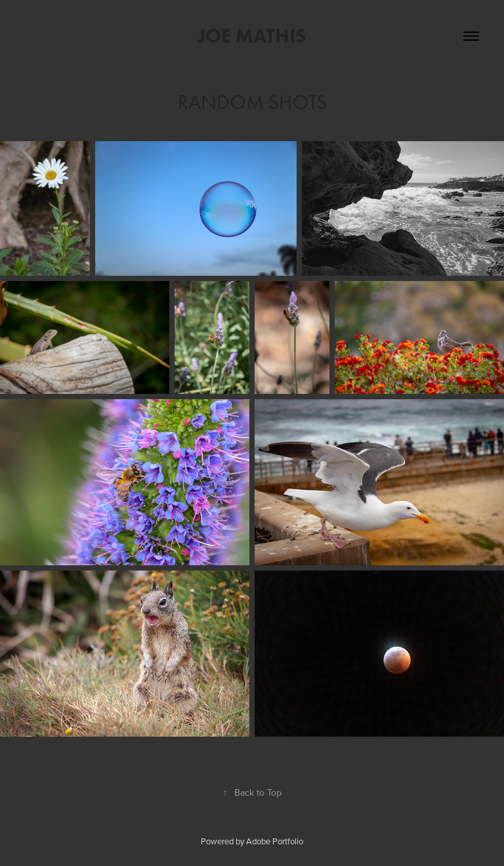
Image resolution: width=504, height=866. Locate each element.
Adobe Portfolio (275, 841)
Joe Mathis (252, 36)
